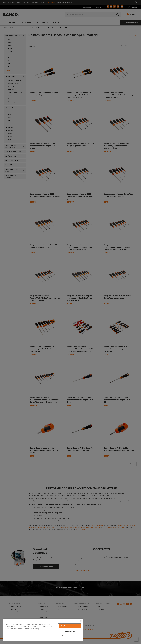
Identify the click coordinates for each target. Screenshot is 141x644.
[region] (43, 630)
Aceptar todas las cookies (70, 626)
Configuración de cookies (70, 636)
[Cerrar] (81, 621)
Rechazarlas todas (70, 631)
